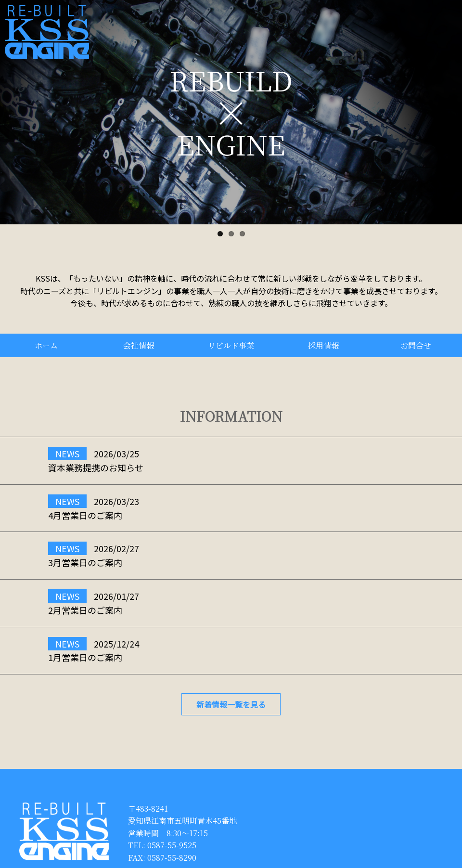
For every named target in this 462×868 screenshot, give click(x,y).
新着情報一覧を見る (231, 704)
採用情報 (323, 345)
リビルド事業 (231, 345)
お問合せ (416, 345)
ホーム (46, 345)
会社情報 (139, 345)
